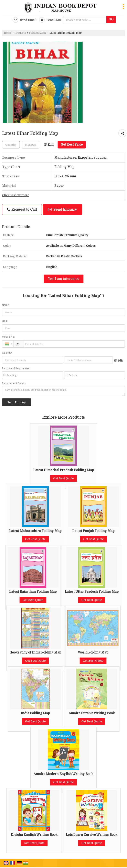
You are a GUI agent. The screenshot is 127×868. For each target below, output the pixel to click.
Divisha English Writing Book (34, 835)
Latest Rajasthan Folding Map (33, 592)
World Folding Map (93, 652)
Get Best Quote (63, 478)
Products (20, 33)
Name (6, 305)
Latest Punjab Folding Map (93, 531)
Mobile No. (8, 337)
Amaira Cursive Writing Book (92, 713)
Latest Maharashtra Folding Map (35, 531)
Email (5, 321)
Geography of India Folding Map (35, 652)
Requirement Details (14, 383)
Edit (49, 145)
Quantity (7, 353)
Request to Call (22, 210)
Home (8, 33)
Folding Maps (38, 33)
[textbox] (30, 145)
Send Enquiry (62, 210)
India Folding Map (35, 713)
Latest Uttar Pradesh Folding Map (92, 592)
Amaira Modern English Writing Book (63, 774)
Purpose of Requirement (16, 368)
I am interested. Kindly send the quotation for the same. (63, 391)
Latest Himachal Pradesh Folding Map (64, 470)
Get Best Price (72, 145)
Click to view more (16, 195)
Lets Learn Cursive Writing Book (92, 835)
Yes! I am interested (64, 279)
